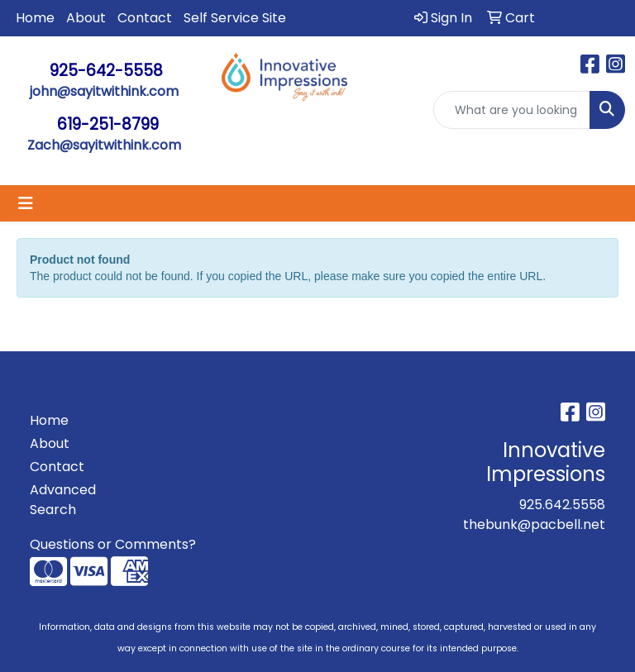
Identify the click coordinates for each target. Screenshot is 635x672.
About (86, 18)
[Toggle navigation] (26, 203)
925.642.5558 (562, 505)
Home (35, 18)
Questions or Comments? (113, 544)
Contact (145, 18)
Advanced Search (63, 500)
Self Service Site (235, 18)
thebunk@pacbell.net (534, 524)
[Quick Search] (512, 110)
